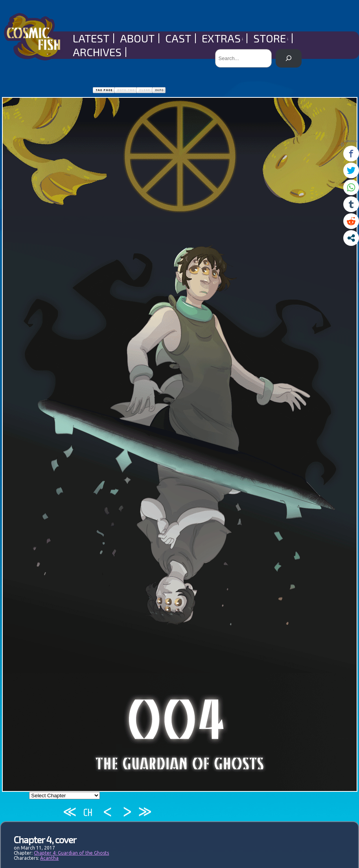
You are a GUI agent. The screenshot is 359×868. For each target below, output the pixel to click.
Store (271, 38)
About (137, 38)
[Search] (288, 58)
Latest (91, 38)
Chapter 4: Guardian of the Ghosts (71, 853)
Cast (178, 38)
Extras (223, 38)
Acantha (49, 858)
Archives (97, 52)
